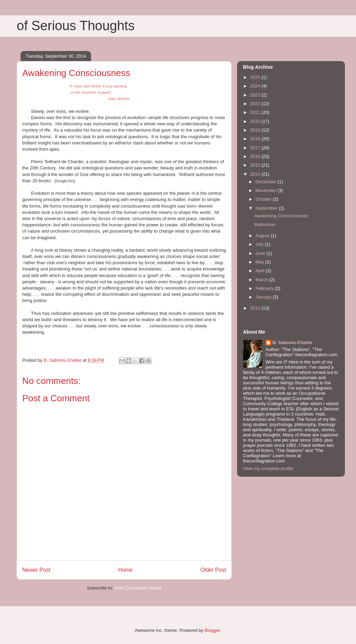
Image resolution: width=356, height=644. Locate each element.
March (262, 280)
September (267, 208)
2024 (256, 86)
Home (126, 570)
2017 (256, 148)
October (264, 199)
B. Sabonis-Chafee (293, 342)
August (263, 236)
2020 (256, 121)
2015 (256, 165)
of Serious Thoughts (76, 26)
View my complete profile (268, 469)
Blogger (212, 630)
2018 (256, 139)
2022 (256, 104)
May (260, 262)
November (267, 190)
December (267, 182)
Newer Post (36, 570)
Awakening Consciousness (281, 216)
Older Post (213, 570)
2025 (256, 77)
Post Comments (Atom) (138, 588)
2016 (256, 156)
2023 (256, 95)
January (264, 297)
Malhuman (265, 224)
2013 (256, 308)
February (265, 288)
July (260, 244)
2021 (256, 112)
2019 (256, 130)
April (261, 271)
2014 (256, 174)
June (261, 253)
